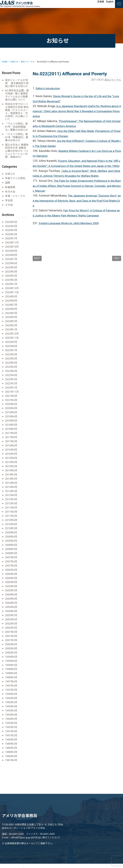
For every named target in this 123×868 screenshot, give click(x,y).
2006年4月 (11, 572)
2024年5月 (11, 315)
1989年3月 (11, 743)
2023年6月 (11, 356)
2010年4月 (11, 523)
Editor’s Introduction (48, 88)
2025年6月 (11, 266)
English (110, 2)
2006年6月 (11, 568)
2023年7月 (11, 352)
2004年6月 (11, 592)
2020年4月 (11, 409)
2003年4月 (11, 608)
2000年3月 (11, 649)
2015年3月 (11, 466)
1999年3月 (11, 661)
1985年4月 (11, 751)
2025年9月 (11, 254)
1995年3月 (11, 706)
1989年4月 (11, 739)
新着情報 (10, 191)
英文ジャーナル (112, 80)
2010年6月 (11, 519)
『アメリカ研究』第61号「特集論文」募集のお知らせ (17, 141)
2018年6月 (11, 421)
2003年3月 (11, 612)
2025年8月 (11, 258)
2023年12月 (12, 336)
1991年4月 (11, 726)
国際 (8, 187)
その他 (9, 209)
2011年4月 (11, 511)
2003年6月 (11, 604)
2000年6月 (11, 641)
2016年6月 (11, 446)
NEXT (37, 266)
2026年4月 (11, 230)
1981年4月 (11, 755)
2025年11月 (12, 246)
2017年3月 (11, 441)
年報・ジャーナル (15, 200)
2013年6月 (11, 482)
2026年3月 (11, 234)
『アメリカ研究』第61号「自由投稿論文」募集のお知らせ (17, 131)
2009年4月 (11, 535)
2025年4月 (11, 275)
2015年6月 (11, 458)
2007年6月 (11, 556)
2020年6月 (11, 405)
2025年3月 (11, 279)
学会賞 (9, 204)
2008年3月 (11, 551)
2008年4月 (11, 547)
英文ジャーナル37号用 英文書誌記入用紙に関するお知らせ (17, 85)
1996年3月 (11, 698)
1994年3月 (11, 714)
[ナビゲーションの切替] (119, 4)
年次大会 (10, 196)
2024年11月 (12, 295)
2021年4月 (11, 401)
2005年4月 (11, 584)
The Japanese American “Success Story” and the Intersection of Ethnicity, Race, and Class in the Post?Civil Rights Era (77, 207)
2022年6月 (11, 372)
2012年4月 (11, 499)
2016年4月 (11, 450)
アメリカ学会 (20, 4)
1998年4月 (11, 669)
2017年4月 (11, 437)
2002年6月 (11, 617)
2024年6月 (11, 311)
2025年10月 (12, 250)
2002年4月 (11, 621)
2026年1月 (11, 242)
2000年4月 (11, 645)
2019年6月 (11, 413)
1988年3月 (11, 747)
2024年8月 (11, 303)
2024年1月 (11, 331)
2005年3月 (11, 588)
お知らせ (10, 178)
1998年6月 (11, 665)
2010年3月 (11, 527)
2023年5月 (11, 360)
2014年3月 (11, 478)
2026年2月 (11, 238)
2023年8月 (11, 348)
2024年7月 (11, 307)
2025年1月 (11, 287)
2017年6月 (11, 433)
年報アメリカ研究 (15, 182)
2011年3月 (11, 515)
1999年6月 (11, 653)
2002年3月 (11, 625)
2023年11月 (12, 340)
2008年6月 (11, 543)
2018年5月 (11, 425)
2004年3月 (11, 600)
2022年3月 (11, 380)
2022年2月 (11, 384)
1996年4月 (11, 694)
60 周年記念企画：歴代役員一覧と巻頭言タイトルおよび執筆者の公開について (17, 99)
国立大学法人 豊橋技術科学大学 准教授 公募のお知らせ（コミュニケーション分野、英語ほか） (17, 155)
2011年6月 (11, 507)
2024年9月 (11, 299)
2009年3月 (11, 539)
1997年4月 (11, 682)
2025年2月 (11, 283)
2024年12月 (12, 291)
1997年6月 (11, 678)
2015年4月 (11, 462)
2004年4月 (11, 596)
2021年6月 (11, 397)
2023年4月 (11, 364)
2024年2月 (11, 327)
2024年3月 (11, 323)
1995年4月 (11, 702)
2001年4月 (11, 633)
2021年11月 (12, 393)
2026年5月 (11, 226)
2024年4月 (11, 319)
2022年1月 (11, 389)
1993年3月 (11, 718)
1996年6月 (11, 690)
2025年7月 (11, 262)
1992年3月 (11, 722)
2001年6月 (11, 629)
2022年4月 (11, 376)
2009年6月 (11, 531)
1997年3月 (11, 686)
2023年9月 (11, 344)
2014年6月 (11, 470)
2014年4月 (11, 474)
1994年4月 (11, 710)
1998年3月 (11, 674)
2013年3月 (11, 490)
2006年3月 (11, 576)
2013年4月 (11, 486)
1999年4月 (11, 657)
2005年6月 (11, 580)
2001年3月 (11, 637)
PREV (117, 266)
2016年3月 (11, 454)
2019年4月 (11, 417)
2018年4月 (11, 429)
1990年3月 (11, 735)
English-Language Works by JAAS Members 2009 (70, 230)
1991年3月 (11, 731)
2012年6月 (11, 494)
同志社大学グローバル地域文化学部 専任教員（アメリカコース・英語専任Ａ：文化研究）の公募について (17, 115)
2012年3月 (11, 503)
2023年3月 (11, 368)
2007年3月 (11, 564)
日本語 (101, 2)
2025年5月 (11, 271)
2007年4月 (11, 559)
